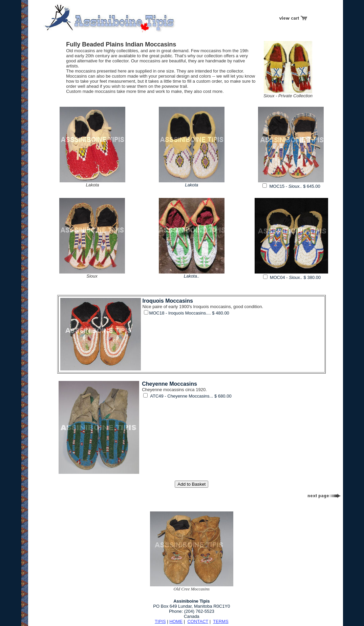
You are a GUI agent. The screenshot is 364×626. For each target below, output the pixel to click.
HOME (176, 621)
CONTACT (198, 621)
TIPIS (160, 621)
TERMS (221, 621)
